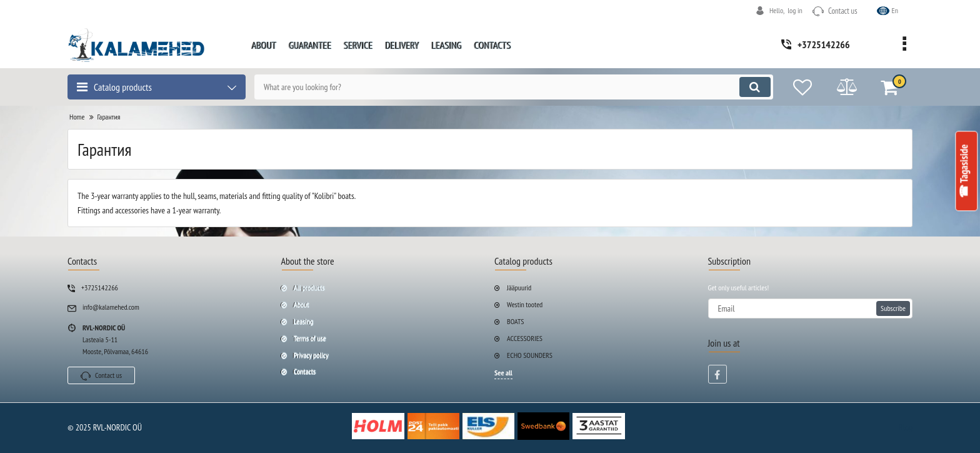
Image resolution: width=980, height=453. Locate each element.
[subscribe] (811, 308)
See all (503, 373)
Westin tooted (525, 304)
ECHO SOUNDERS (530, 355)
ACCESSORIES (525, 338)
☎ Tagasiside (964, 171)
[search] (513, 87)
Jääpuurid (519, 288)
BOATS (516, 321)
